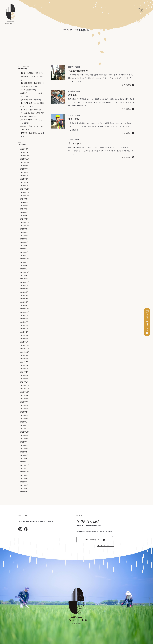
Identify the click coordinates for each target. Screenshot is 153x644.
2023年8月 (24, 232)
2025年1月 (24, 186)
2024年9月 (24, 199)
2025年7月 (24, 169)
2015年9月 (24, 319)
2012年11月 (25, 429)
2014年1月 (24, 382)
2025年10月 (25, 162)
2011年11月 (25, 469)
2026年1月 (24, 152)
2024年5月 (24, 212)
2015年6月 (24, 325)
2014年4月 (24, 372)
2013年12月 (25, 385)
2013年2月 (24, 419)
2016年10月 (25, 286)
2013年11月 (25, 389)
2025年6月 (24, 172)
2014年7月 (24, 362)
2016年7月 (24, 289)
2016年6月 (24, 292)
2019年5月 (24, 249)
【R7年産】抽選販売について (31, 133)
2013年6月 (24, 405)
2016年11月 (25, 282)
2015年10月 (25, 316)
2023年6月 (24, 239)
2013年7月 (24, 402)
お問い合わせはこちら (95, 540)
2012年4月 (24, 452)
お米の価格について (28, 100)
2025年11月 (25, 159)
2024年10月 (25, 196)
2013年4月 (24, 412)
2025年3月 (24, 179)
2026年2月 (24, 149)
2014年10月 (25, 352)
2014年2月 (24, 379)
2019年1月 (24, 256)
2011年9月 (24, 475)
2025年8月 (24, 166)
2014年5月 (24, 369)
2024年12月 (25, 189)
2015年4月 (24, 332)
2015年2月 (24, 339)
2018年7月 (24, 262)
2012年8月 (24, 439)
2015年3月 (24, 335)
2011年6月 (24, 485)
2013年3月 (24, 415)
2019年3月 (24, 252)
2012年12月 (25, 425)
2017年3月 (24, 279)
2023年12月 (25, 222)
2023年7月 (24, 236)
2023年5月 (24, 242)
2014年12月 (25, 345)
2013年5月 (24, 409)
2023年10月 (25, 226)
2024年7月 (24, 206)
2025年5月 (24, 176)
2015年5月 (24, 329)
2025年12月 (25, 156)
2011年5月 (24, 489)
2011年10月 (25, 472)
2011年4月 (24, 492)
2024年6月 (24, 209)
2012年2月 (24, 459)
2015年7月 (24, 322)
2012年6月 (24, 445)
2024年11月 (25, 192)
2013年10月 (25, 392)
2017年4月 (24, 276)
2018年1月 (24, 269)
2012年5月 (24, 449)
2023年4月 (24, 246)
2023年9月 (24, 229)
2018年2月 (24, 266)
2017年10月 (25, 272)
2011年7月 (24, 482)
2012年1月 (24, 462)
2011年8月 (24, 479)
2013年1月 (24, 422)
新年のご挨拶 (25, 90)
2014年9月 (24, 355)
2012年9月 (24, 435)
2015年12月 (25, 309)
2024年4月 (24, 216)
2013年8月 (24, 399)
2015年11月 (25, 312)
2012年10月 (25, 432)
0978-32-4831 (89, 522)
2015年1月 (24, 342)
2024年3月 (24, 219)
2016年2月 (24, 306)
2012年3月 (24, 455)
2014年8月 (24, 359)
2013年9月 (24, 395)
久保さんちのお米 (11, 15)
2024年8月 (24, 202)
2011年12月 (25, 465)
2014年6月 (24, 365)
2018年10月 (25, 259)
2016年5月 (24, 295)
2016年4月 (24, 299)
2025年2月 (24, 182)
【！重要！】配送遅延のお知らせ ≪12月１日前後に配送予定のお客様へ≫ (32, 113)
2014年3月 (24, 375)
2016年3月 (24, 302)
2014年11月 (25, 349)
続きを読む (126, 85)
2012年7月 (24, 442)
